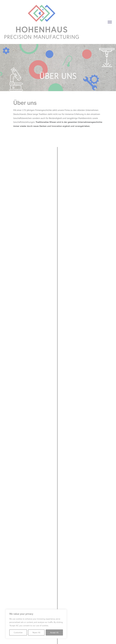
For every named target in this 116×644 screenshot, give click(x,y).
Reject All (36, 632)
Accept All (54, 632)
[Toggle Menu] (110, 22)
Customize (18, 632)
